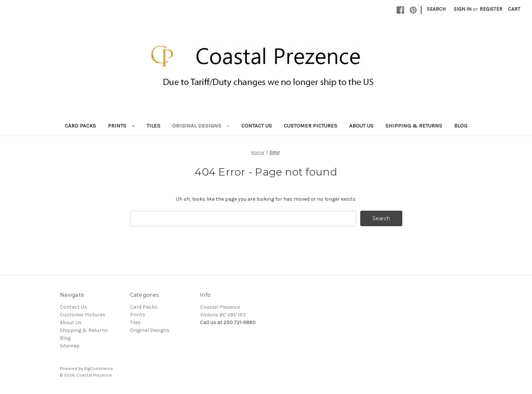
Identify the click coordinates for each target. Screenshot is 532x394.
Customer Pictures (311, 126)
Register (491, 9)
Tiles (154, 126)
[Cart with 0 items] (514, 9)
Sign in (463, 9)
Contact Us (257, 126)
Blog (461, 126)
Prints (121, 126)
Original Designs (201, 126)
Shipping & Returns (414, 126)
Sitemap (70, 346)
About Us (361, 126)
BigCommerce (99, 368)
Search (436, 9)
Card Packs (80, 126)
